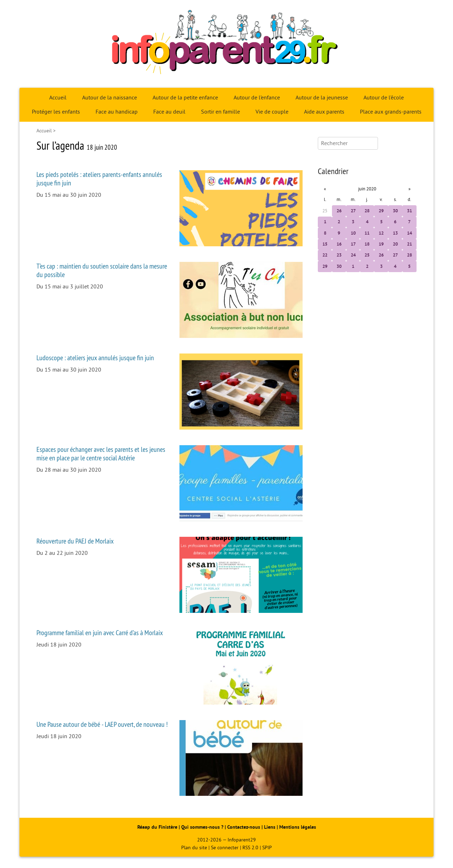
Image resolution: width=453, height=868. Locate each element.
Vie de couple (272, 112)
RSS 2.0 (250, 848)
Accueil (58, 98)
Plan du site (194, 848)
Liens (270, 827)
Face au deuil (169, 112)
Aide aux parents (324, 112)
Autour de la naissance (110, 98)
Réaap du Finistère (157, 827)
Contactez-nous (244, 827)
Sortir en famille (220, 112)
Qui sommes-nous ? (203, 827)
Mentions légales (298, 827)
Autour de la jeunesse (322, 98)
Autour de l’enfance (257, 98)
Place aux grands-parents (391, 112)
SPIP (267, 848)
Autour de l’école (384, 98)
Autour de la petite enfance (185, 98)
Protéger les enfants (56, 112)
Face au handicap (117, 112)
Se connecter (225, 848)
